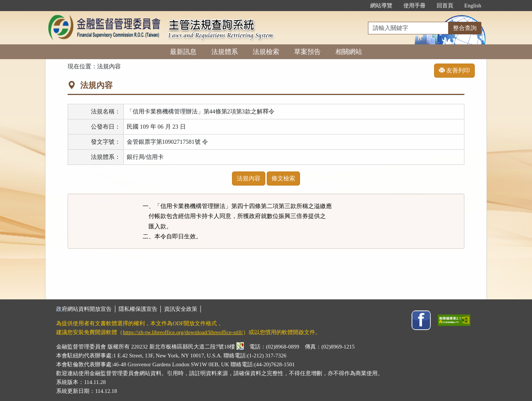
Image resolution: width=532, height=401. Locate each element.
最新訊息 (183, 52)
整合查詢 (465, 28)
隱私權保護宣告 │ (141, 309)
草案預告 (307, 52)
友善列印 (454, 70)
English (473, 6)
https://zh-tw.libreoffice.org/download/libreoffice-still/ (183, 332)
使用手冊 (415, 6)
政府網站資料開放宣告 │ (87, 309)
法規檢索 (266, 52)
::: (357, 6)
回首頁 (445, 6)
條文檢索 (283, 178)
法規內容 (249, 178)
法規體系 (225, 52)
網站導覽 (381, 6)
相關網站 (349, 52)
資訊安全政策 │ (183, 309)
